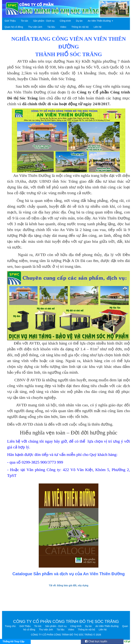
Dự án (79, 21)
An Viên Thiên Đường (100, 21)
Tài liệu (51, 27)
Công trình (65, 21)
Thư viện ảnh (35, 27)
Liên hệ (98, 27)
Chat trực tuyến (96, 641)
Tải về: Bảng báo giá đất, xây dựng (69, 585)
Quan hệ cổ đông (14, 27)
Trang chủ (10, 626)
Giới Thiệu (10, 21)
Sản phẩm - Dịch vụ (44, 21)
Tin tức (24, 21)
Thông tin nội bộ (80, 27)
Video (63, 27)
